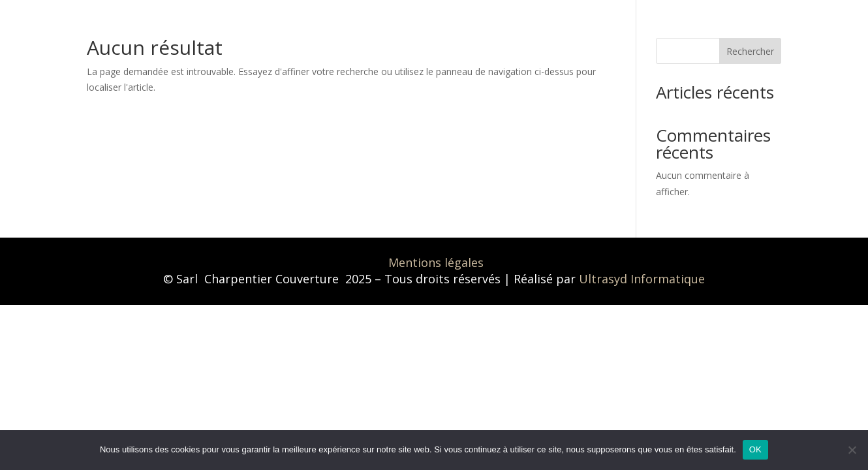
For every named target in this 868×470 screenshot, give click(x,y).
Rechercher (750, 51)
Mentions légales (436, 262)
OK (755, 449)
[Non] (852, 450)
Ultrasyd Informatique (642, 279)
